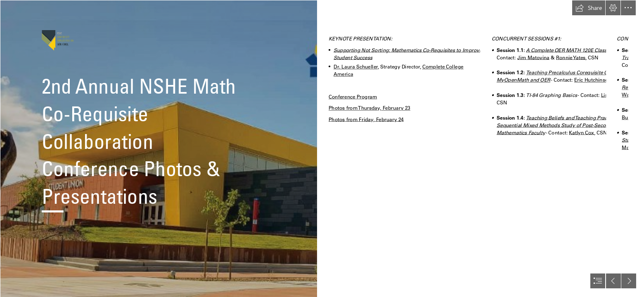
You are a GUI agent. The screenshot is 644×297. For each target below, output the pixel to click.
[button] (589, 8)
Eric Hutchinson (593, 80)
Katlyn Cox (582, 133)
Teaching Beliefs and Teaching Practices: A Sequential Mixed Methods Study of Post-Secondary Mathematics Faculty (560, 125)
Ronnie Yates (571, 58)
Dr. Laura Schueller (356, 67)
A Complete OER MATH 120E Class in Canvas (579, 50)
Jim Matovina (533, 58)
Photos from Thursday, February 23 (369, 108)
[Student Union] (159, 148)
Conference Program (353, 97)
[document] (322, 148)
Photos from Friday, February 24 (366, 119)
